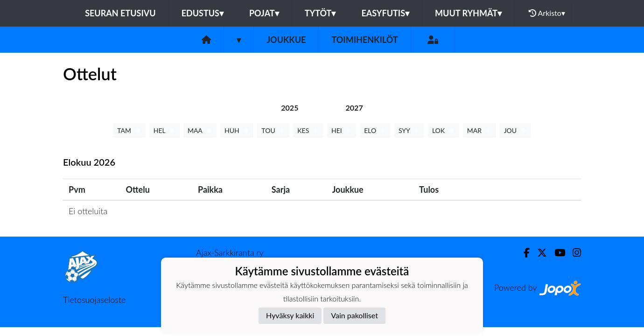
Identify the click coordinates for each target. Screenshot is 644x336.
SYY (409, 130)
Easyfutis (385, 13)
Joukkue (286, 40)
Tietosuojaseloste (94, 300)
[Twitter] (538, 253)
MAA (200, 130)
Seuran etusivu (120, 13)
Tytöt (320, 13)
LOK (444, 130)
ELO (375, 130)
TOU (273, 130)
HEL (164, 130)
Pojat (264, 13)
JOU (515, 130)
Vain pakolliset (354, 315)
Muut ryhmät (468, 13)
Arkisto (547, 13)
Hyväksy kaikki (290, 315)
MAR (479, 130)
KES (308, 130)
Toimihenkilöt (364, 40)
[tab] (290, 108)
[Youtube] (556, 253)
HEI (342, 130)
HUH (237, 130)
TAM (129, 130)
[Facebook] (523, 253)
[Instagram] (573, 253)
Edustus (203, 13)
